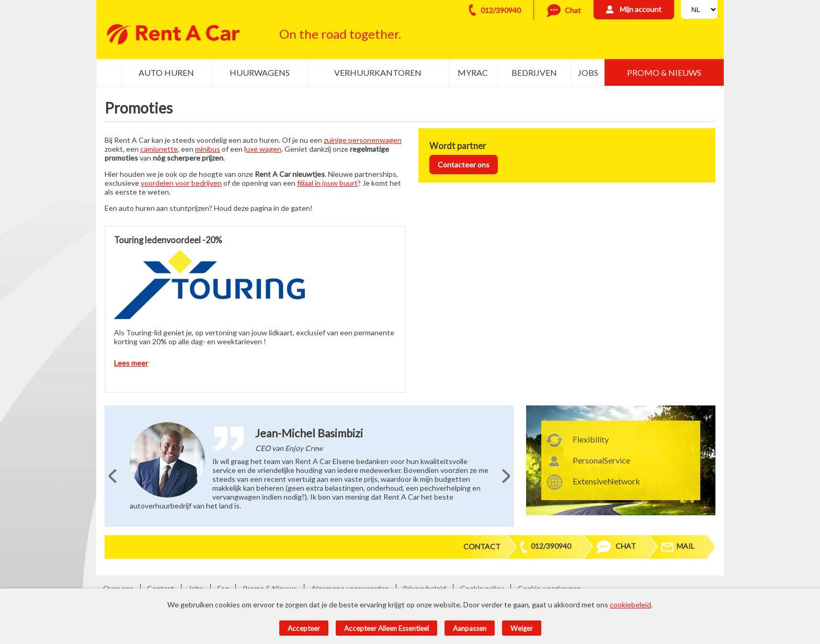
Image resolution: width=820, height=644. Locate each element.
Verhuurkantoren (378, 72)
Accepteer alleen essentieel (386, 628)
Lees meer (131, 363)
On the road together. (340, 34)
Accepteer (304, 628)
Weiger (522, 628)
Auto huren (166, 72)
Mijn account (641, 9)
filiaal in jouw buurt (327, 183)
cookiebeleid (630, 605)
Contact (482, 546)
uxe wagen (264, 149)
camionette (159, 149)
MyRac (473, 72)
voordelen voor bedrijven (181, 183)
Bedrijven (534, 72)
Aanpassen (470, 628)
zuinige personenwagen (363, 140)
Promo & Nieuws (664, 72)
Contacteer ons (464, 165)
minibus (208, 149)
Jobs (588, 72)
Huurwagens (260, 72)
